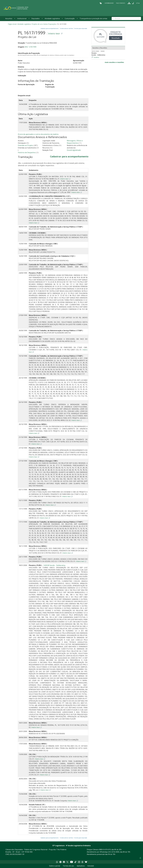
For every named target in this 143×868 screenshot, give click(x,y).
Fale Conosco (121, 3)
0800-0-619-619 (105, 850)
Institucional (22, 18)
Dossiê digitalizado (74, 150)
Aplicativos (81, 866)
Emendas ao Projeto (25, 145)
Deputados (36, 18)
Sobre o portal (55, 866)
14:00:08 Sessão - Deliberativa (54, 565)
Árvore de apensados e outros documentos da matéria (38, 134)
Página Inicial (12, 24)
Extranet (91, 866)
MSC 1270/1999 (31, 47)
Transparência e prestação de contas (93, 18)
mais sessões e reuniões (114, 62)
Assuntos (9, 18)
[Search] (126, 18)
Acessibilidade (109, 3)
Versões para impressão (80, 28)
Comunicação (70, 18)
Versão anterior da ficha (67, 28)
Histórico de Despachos (27, 152)
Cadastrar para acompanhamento (50, 28)
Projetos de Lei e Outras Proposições (44, 24)
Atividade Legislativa (52, 18)
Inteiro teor (54, 33)
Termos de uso (68, 866)
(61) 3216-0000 (114, 852)
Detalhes (96, 57)
